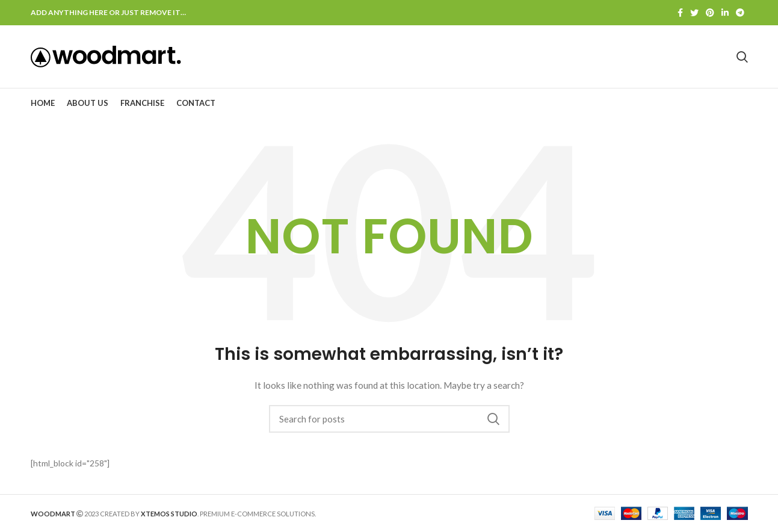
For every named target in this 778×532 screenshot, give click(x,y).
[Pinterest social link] (710, 13)
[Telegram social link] (740, 13)
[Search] (389, 419)
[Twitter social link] (694, 13)
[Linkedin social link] (725, 13)
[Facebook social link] (680, 13)
